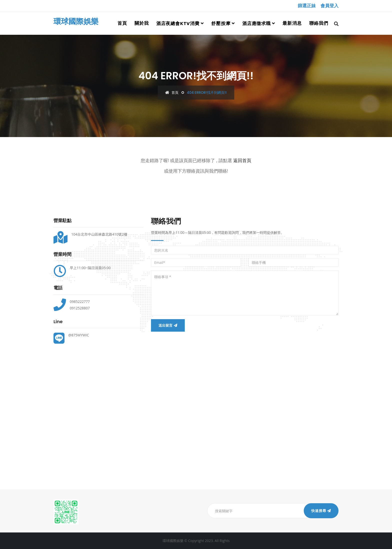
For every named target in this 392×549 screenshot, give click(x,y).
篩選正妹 (307, 6)
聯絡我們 (319, 23)
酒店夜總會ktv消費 (178, 23)
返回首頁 (242, 160)
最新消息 (292, 23)
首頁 (122, 23)
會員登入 (329, 6)
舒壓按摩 (221, 23)
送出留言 (168, 325)
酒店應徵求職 (256, 23)
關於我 (142, 23)
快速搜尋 (321, 511)
